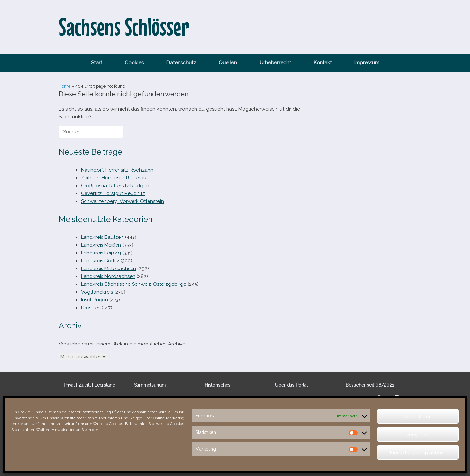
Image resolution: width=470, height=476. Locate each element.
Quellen (228, 63)
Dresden (91, 308)
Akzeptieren (418, 417)
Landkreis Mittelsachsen (109, 269)
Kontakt (323, 63)
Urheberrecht (275, 63)
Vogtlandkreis (97, 292)
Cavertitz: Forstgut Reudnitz (113, 193)
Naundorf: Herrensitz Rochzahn (117, 170)
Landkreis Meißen (101, 245)
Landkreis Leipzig (101, 253)
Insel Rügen (94, 300)
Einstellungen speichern (418, 453)
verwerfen (418, 435)
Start (96, 63)
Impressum (367, 63)
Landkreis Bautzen (102, 237)
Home (65, 86)
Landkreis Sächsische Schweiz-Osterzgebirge (134, 284)
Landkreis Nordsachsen (108, 276)
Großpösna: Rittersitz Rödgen (115, 186)
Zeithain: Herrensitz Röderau (114, 178)
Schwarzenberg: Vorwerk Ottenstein (122, 201)
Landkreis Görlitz (100, 261)
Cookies (134, 63)
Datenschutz (181, 63)
